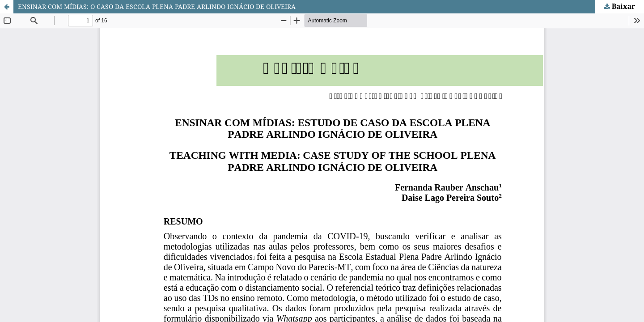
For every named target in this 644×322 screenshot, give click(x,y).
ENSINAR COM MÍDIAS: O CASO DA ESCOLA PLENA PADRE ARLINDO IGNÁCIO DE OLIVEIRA (157, 6)
